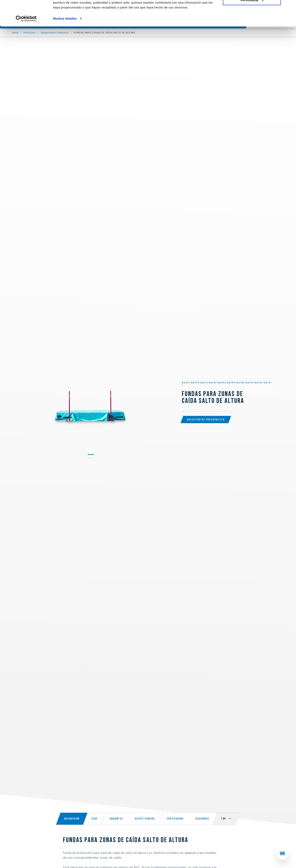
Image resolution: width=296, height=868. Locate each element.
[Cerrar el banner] (290, 6)
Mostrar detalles (65, 40)
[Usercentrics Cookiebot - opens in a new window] (26, 40)
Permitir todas (252, 10)
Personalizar (252, 22)
